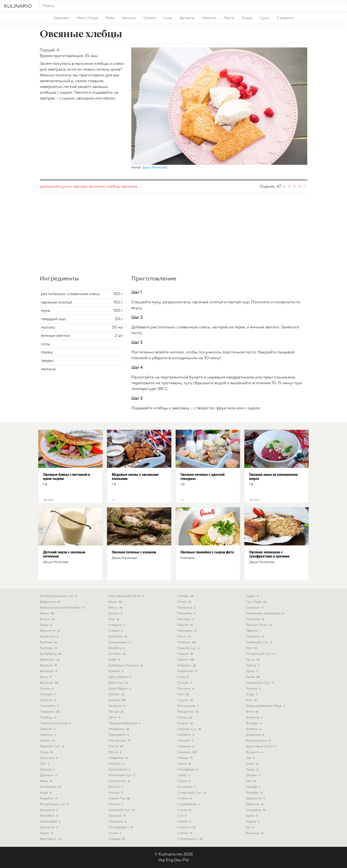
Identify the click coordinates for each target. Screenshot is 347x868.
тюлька (253, 689)
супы (168, 18)
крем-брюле (120, 677)
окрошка (118, 822)
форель (254, 729)
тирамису (255, 637)
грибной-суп (52, 746)
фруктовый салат (261, 746)
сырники (255, 608)
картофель (51, 839)
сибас (184, 775)
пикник (185, 654)
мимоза (117, 764)
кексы (116, 608)
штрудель (256, 810)
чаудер (254, 787)
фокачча (255, 718)
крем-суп (119, 683)
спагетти (187, 827)
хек (251, 758)
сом (182, 816)
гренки (48, 741)
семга (185, 764)
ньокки (116, 804)
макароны (119, 729)
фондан (254, 723)
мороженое (120, 781)
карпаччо (49, 827)
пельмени (187, 631)
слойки (185, 798)
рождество (188, 712)
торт (252, 648)
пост (184, 694)
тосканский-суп (260, 654)
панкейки (187, 613)
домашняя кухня (56, 187)
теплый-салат (260, 625)
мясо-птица (87, 18)
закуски (129, 18)
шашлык (255, 804)
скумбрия (187, 787)
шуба (252, 816)
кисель (116, 613)
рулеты (185, 723)
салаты (150, 18)
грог (45, 764)
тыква (253, 677)
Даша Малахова (155, 168)
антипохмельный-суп (59, 596)
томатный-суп (259, 642)
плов (183, 677)
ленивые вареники (125, 723)
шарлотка (256, 798)
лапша (117, 712)
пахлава (186, 619)
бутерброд (51, 654)
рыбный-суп (189, 729)
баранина (50, 602)
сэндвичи (285, 18)
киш (114, 619)
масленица (120, 741)
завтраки (61, 18)
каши (115, 602)
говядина (50, 712)
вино (46, 677)
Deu (178, 860)
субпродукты (190, 839)
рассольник (188, 706)
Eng (170, 860)
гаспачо (48, 700)
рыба (110, 18)
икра (46, 793)
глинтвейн (50, 706)
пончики (186, 689)
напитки (209, 18)
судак (253, 596)
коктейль (118, 637)
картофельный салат (127, 596)
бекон (47, 613)
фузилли (255, 752)
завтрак (80, 187)
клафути (117, 625)
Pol (186, 860)
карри (47, 833)
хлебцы (113, 187)
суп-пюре (256, 602)
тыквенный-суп (260, 683)
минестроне (120, 770)
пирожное (188, 671)
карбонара (50, 822)
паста (229, 18)
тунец (253, 671)
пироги (186, 660)
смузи (185, 810)
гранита (48, 729)
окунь (115, 833)
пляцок (185, 683)
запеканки (51, 787)
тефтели (254, 631)
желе (46, 781)
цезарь (254, 775)
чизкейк (255, 793)
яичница (255, 833)
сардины (186, 746)
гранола (48, 735)
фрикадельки (259, 741)
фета (253, 712)
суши (265, 18)
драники (49, 775)
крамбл (116, 671)
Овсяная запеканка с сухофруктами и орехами (269, 554)
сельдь (185, 758)
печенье (187, 642)
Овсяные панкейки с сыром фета (207, 552)
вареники (50, 660)
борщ (46, 625)
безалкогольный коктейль (63, 608)
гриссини (49, 758)
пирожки (187, 666)
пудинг (186, 700)
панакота (187, 608)
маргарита (119, 735)
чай (251, 781)
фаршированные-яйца (266, 706)
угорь (252, 694)
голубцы (48, 718)
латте (115, 718)
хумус (252, 770)
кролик (117, 694)
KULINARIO (18, 6)
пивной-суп (189, 648)
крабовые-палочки (126, 666)
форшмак (255, 735)
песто (184, 637)
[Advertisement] (173, 234)
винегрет (49, 671)
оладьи (117, 839)
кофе (115, 660)
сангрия (186, 741)
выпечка (97, 187)
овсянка (130, 187)
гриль (47, 752)
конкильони (120, 642)
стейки (185, 833)
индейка (49, 798)
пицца (247, 18)
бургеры (49, 648)
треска (253, 666)
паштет (185, 625)
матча (115, 752)
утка (252, 700)
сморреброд (189, 804)
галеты (47, 689)
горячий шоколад (56, 723)
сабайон (186, 735)
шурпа (253, 822)
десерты (187, 18)
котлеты (117, 654)
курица (117, 700)
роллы (185, 718)
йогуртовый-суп (55, 804)
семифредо (188, 770)
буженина (50, 637)
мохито (116, 787)
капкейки (49, 816)
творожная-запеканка (265, 613)
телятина (255, 619)
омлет (184, 602)
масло (116, 746)
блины (48, 619)
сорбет (185, 822)
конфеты (117, 648)
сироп (184, 781)
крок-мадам (120, 689)
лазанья (117, 706)
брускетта (50, 631)
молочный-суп (122, 775)
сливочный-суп (192, 793)
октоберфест (121, 827)
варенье (49, 666)
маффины (118, 758)
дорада (48, 770)
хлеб (252, 764)
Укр (162, 860)
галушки (48, 694)
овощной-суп (122, 810)
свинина (187, 752)
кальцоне (49, 810)
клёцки (116, 631)
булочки (49, 642)
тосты (253, 660)
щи (250, 827)
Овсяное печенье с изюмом (134, 552)
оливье (186, 596)
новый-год (120, 798)
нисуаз (116, 793)
